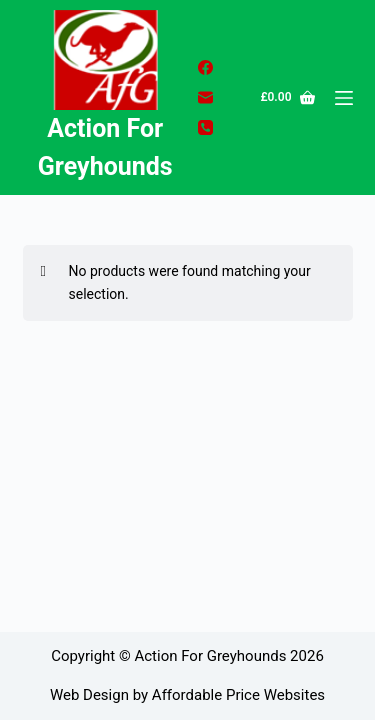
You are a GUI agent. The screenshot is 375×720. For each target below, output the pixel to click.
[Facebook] (205, 67)
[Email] (205, 97)
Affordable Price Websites (238, 695)
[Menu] (344, 98)
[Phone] (205, 127)
